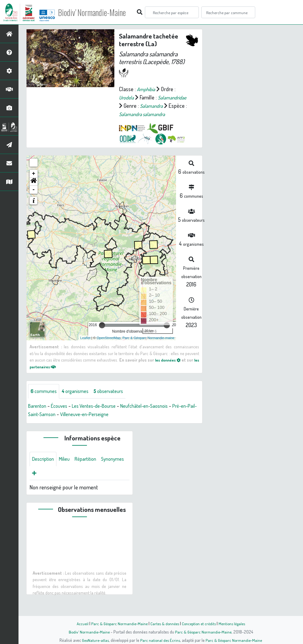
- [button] (34, 198)
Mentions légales (235, 623)
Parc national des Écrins (160, 640)
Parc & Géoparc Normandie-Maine (117, 623)
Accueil (78, 623)
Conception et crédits (200, 623)
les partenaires (48, 375)
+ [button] (34, 182)
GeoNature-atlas (93, 640)
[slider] (102, 334)
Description (44, 468)
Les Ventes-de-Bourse (101, 415)
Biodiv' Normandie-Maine (101, 12)
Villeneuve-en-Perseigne (108, 423)
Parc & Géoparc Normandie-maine (148, 346)
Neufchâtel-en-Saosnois (157, 415)
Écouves (62, 415)
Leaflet (85, 346)
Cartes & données (164, 623)
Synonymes (45, 483)
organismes (79, 400)
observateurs (116, 400)
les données (171, 368)
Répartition (91, 468)
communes (45, 400)
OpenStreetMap (109, 346)
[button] (34, 190)
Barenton (38, 415)
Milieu (68, 468)
